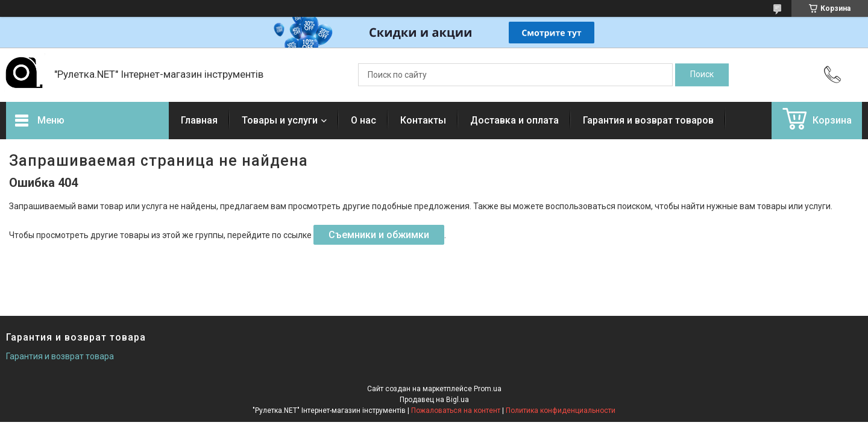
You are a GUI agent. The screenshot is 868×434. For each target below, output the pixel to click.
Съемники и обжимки (379, 235)
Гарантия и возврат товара (60, 356)
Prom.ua (488, 389)
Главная (199, 120)
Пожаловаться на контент (456, 410)
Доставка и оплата (514, 120)
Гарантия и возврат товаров (648, 120)
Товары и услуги (280, 120)
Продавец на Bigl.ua (434, 400)
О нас (363, 120)
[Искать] (702, 75)
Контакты (423, 120)
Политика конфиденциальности (561, 410)
